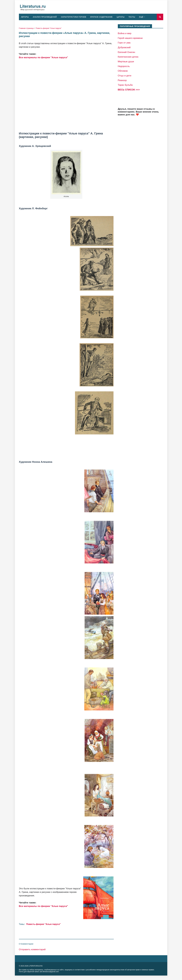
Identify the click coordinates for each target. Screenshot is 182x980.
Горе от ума (124, 43)
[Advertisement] (66, 95)
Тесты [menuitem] (132, 17)
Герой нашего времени (130, 38)
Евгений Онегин (126, 52)
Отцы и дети (125, 76)
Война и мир (125, 33)
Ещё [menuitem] (141, 17)
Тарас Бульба (125, 85)
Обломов (123, 71)
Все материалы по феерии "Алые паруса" (44, 57)
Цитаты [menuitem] (121, 17)
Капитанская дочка (128, 57)
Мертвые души (126, 61)
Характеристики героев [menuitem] (74, 17)
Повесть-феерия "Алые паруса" (49, 28)
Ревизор (122, 80)
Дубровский (124, 47)
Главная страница (26, 28)
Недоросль (124, 66)
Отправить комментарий (32, 949)
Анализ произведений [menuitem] (45, 17)
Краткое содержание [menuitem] (101, 17)
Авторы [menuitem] (25, 17)
